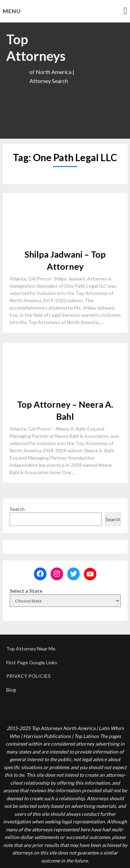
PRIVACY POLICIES (28, 676)
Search (17, 509)
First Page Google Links (32, 662)
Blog (11, 690)
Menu (12, 11)
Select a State (26, 591)
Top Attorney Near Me (31, 649)
